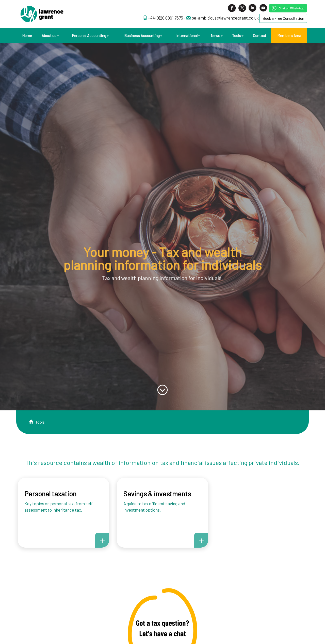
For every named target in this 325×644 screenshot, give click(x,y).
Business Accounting (143, 36)
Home (27, 36)
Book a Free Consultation (283, 18)
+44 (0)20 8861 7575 (166, 18)
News (217, 36)
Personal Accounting (90, 36)
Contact (260, 36)
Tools (238, 36)
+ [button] (102, 540)
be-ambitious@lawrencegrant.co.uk (225, 18)
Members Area (289, 36)
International (188, 36)
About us (50, 36)
